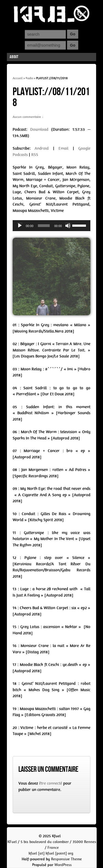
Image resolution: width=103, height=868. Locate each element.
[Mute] (68, 226)
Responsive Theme (66, 859)
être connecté (51, 783)
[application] (51, 226)
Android (42, 148)
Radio (29, 78)
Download (39, 129)
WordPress (63, 865)
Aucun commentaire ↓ (28, 117)
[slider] (44, 226)
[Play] (20, 226)
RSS (35, 155)
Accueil (18, 78)
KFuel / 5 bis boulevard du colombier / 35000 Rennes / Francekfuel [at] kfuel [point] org (52, 848)
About (14, 57)
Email (63, 148)
